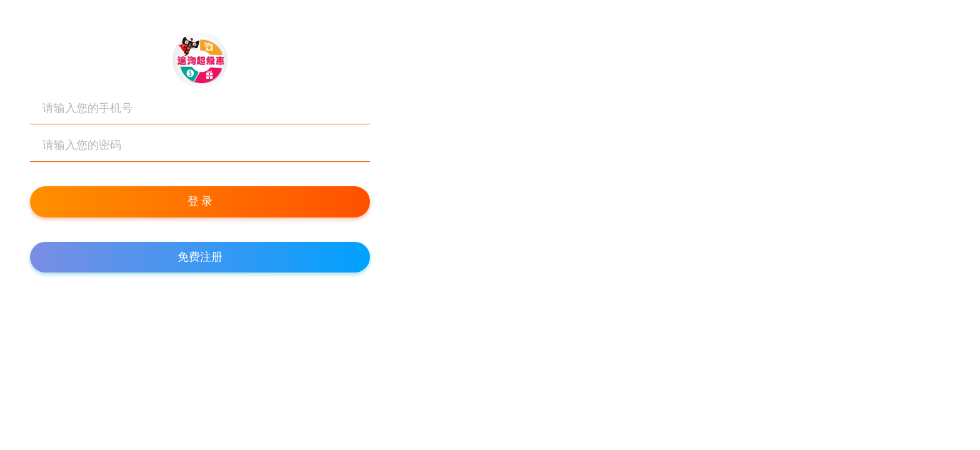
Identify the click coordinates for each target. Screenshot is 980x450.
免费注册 (200, 257)
